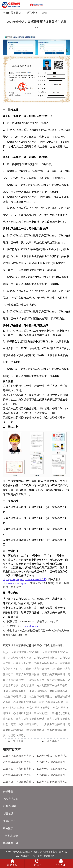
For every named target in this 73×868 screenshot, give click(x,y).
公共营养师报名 (56, 680)
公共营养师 (27, 686)
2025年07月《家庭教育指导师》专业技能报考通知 (53, 769)
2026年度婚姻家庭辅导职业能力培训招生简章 (19, 762)
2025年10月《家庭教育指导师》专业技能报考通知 (19, 769)
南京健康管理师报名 (40, 697)
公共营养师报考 (35, 680)
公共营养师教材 (22, 663)
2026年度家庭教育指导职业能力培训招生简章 (19, 756)
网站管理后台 (11, 799)
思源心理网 (9, 806)
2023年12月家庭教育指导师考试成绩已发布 (55, 741)
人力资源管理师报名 (46, 658)
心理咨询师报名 (22, 713)
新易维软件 (49, 856)
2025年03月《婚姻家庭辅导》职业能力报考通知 (19, 782)
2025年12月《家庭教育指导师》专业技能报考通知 (53, 762)
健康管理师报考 (38, 691)
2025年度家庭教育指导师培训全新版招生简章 (53, 782)
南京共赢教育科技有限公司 (52, 686)
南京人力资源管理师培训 (25, 724)
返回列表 (18, 741)
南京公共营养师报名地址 (40, 669)
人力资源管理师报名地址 (25, 652)
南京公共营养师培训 (53, 674)
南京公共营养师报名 (27, 674)
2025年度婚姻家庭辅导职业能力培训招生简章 (19, 775)
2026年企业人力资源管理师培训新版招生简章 (53, 756)
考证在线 (8, 814)
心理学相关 (31, 13)
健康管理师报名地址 (14, 691)
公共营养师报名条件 (46, 663)
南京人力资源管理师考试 (30, 719)
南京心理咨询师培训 (38, 708)
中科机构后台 (11, 836)
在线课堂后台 (11, 843)
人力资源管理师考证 (20, 658)
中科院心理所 (42, 713)
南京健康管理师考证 (14, 697)
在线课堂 (8, 791)
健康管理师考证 (59, 691)
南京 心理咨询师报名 (51, 702)
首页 (18, 13)
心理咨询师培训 (17, 736)
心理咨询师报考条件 (25, 702)
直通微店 (8, 828)
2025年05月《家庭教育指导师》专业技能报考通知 (53, 775)
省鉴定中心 (9, 821)
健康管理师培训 (35, 730)
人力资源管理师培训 (53, 724)
